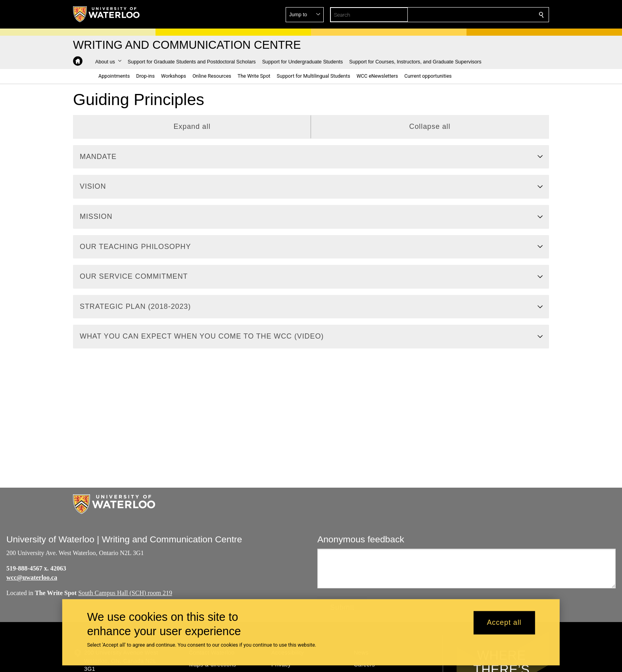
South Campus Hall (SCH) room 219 (125, 593)
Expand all (192, 126)
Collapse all (430, 126)
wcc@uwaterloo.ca (32, 577)
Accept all (504, 623)
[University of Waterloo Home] (107, 14)
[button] (484, 15)
